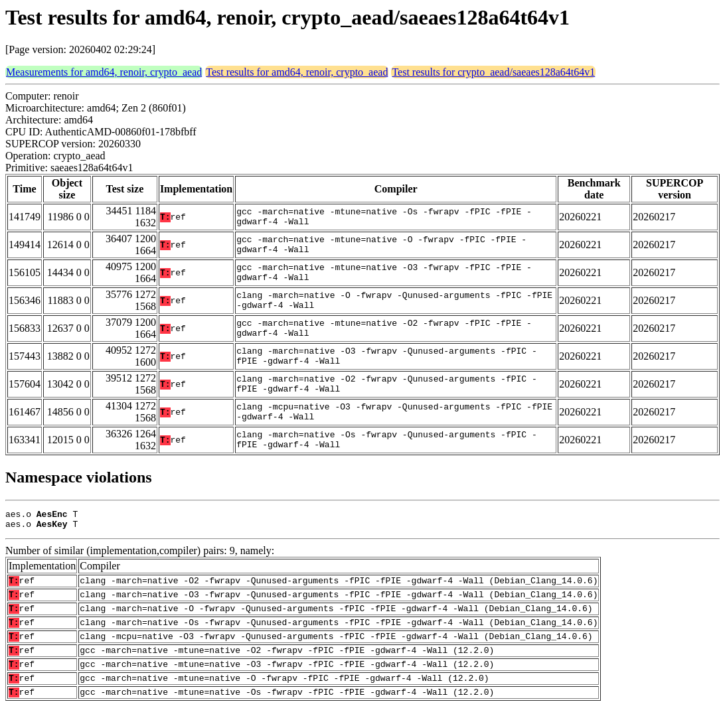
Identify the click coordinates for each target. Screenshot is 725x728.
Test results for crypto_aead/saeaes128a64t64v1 (493, 72)
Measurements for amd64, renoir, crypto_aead (104, 72)
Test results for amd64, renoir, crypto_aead (297, 72)
